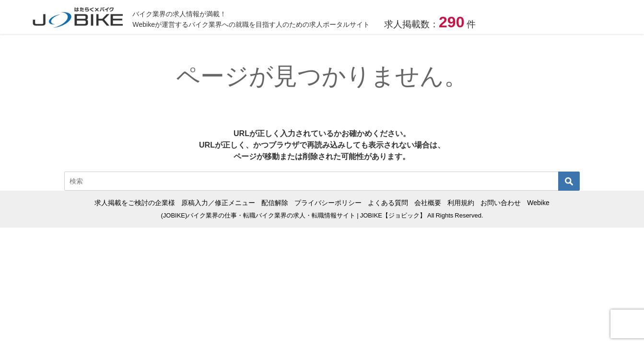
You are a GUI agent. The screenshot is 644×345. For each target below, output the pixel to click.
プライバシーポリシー (328, 203)
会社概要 (428, 203)
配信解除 (275, 203)
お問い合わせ (501, 203)
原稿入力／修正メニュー (218, 203)
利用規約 (461, 203)
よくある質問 (388, 203)
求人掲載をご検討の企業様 (135, 203)
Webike (538, 203)
